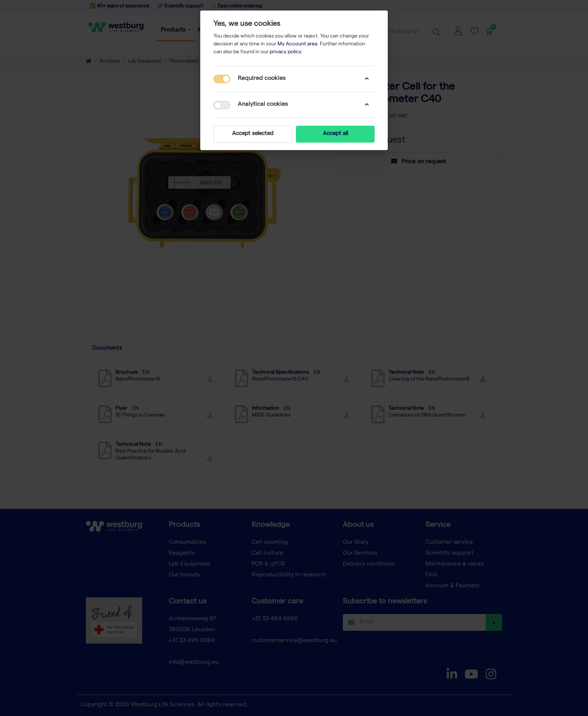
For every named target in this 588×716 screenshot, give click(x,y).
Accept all (335, 134)
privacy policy (285, 52)
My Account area (297, 44)
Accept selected (253, 134)
